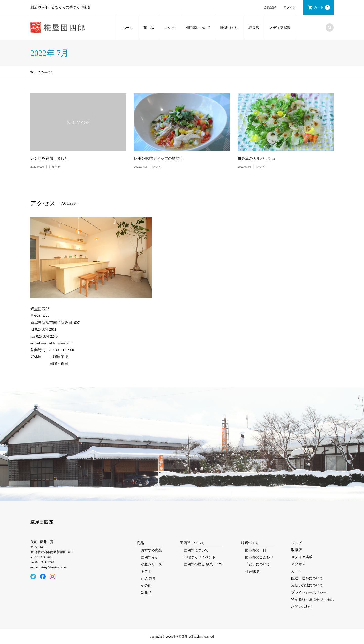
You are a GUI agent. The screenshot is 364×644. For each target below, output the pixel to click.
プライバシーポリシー (309, 592)
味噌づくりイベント (200, 557)
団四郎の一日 (256, 550)
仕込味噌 (148, 578)
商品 (140, 543)
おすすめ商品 (151, 550)
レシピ (170, 28)
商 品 (149, 28)
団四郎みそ (150, 557)
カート (322, 7)
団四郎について (198, 28)
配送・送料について (307, 578)
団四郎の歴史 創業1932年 (204, 564)
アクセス (298, 564)
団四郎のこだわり (259, 557)
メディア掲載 (280, 28)
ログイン (290, 7)
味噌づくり (229, 28)
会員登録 (270, 7)
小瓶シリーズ (151, 564)
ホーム (128, 28)
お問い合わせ (302, 607)
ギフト (146, 571)
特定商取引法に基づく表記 (312, 599)
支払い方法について (307, 585)
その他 (146, 586)
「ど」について (258, 564)
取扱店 (254, 28)
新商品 (146, 593)
